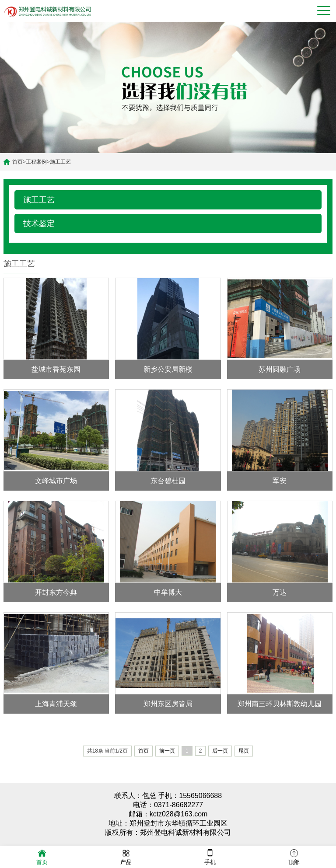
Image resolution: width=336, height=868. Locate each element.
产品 (126, 856)
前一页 (167, 751)
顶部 (294, 856)
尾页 (244, 751)
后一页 (220, 751)
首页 (17, 162)
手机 (210, 856)
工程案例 (36, 162)
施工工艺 (60, 162)
